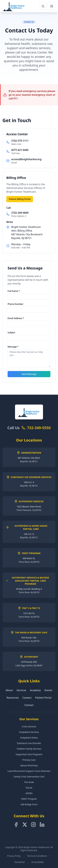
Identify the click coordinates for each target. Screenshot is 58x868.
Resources (13, 698)
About (9, 690)
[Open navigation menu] (52, 6)
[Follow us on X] (25, 825)
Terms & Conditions (37, 856)
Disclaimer (20, 862)
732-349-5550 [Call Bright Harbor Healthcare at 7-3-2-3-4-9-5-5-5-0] (39, 428)
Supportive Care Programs (29, 754)
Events (48, 690)
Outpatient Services (29, 732)
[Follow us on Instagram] (33, 825)
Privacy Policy (14, 856)
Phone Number (15, 304)
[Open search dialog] (43, 6)
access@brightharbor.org (26, 159)
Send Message (29, 374)
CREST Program (29, 799)
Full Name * (14, 291)
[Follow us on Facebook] (16, 825)
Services (21, 690)
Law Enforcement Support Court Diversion (29, 771)
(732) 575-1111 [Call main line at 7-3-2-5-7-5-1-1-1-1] (20, 141)
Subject (11, 332)
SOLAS (29, 788)
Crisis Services (29, 726)
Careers (27, 698)
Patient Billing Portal (20, 199)
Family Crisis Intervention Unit (29, 777)
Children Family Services (29, 749)
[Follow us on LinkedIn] (42, 825)
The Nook (29, 782)
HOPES (29, 793)
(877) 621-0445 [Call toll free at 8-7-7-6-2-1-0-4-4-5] (20, 150)
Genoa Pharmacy (29, 765)
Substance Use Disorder (29, 743)
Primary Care (29, 760)
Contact (29, 705)
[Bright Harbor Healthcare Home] (14, 6)
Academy (35, 690)
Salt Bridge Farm (29, 804)
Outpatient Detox (29, 738)
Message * (13, 347)
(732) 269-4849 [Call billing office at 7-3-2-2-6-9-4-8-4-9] (20, 213)
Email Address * (16, 318)
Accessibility (38, 862)
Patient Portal (43, 698)
